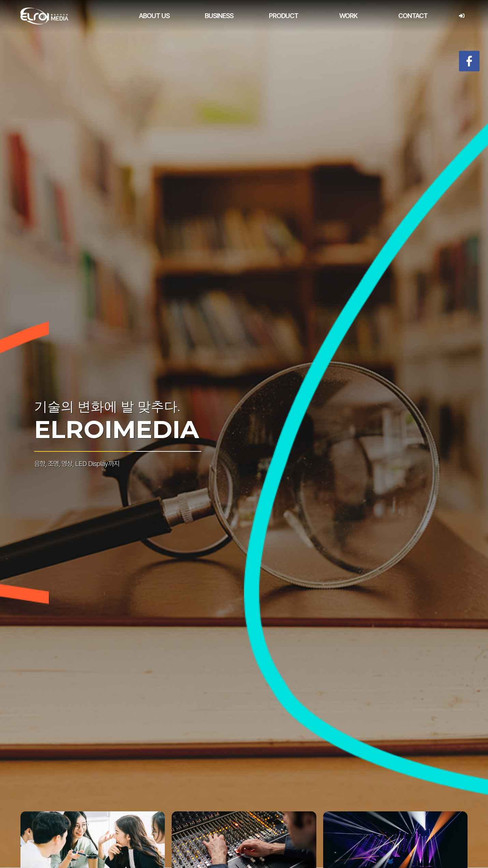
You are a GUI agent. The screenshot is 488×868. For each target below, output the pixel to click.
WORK (348, 16)
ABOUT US (154, 16)
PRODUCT (284, 16)
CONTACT (413, 16)
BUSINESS (219, 16)
